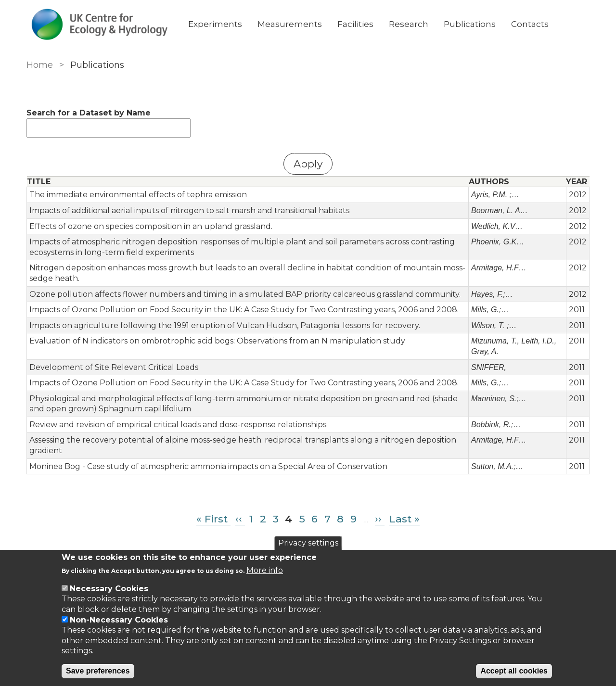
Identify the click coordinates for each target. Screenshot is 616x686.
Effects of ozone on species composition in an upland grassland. (151, 226)
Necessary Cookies (109, 589)
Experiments (215, 24)
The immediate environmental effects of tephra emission (138, 195)
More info (265, 570)
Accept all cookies (514, 671)
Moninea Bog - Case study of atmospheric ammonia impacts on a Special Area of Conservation (208, 466)
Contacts (530, 24)
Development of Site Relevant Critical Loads (114, 367)
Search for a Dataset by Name (89, 113)
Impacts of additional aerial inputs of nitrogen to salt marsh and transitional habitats (189, 210)
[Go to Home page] (100, 24)
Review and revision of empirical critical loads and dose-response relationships (178, 425)
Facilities (355, 24)
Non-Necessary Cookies (119, 620)
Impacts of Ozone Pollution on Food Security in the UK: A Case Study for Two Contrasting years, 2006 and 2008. (244, 310)
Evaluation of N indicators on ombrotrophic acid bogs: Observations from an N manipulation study (217, 341)
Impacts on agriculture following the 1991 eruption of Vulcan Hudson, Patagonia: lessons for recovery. (225, 325)
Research (409, 24)
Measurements (290, 24)
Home (40, 65)
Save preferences (98, 671)
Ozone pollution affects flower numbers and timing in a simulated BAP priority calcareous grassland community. (245, 294)
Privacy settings (308, 543)
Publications (470, 24)
